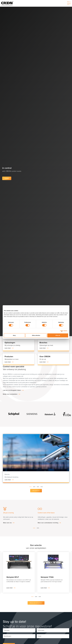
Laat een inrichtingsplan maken (12, 390)
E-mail (40, 636)
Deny (14, 335)
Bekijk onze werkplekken (10, 394)
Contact (7, 178)
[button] (30, 486)
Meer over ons (7, 523)
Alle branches (36, 491)
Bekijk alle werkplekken (36, 603)
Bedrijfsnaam (8, 636)
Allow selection (36, 335)
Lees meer (8, 480)
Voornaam (7, 630)
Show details (64, 331)
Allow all (58, 335)
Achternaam (41, 630)
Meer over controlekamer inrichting (48, 523)
